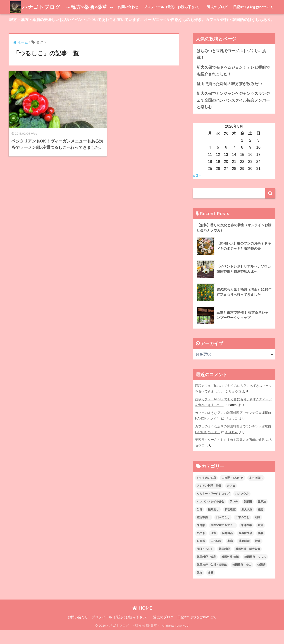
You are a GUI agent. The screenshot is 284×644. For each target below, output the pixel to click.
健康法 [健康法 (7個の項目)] (262, 516)
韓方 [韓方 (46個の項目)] (200, 587)
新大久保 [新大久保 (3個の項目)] (247, 523)
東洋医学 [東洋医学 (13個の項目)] (246, 539)
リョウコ (235, 405)
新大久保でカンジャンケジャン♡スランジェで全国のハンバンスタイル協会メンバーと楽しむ (233, 114)
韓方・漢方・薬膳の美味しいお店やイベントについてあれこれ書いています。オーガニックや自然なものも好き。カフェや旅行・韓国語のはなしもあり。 (142, 34)
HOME (142, 622)
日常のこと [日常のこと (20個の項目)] (242, 531)
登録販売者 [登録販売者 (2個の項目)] (246, 547)
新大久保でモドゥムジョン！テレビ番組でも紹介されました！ (233, 85)
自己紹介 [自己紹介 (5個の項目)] (216, 555)
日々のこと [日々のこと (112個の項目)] (223, 531)
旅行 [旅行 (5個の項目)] (261, 523)
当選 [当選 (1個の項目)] (200, 523)
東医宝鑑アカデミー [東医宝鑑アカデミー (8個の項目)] (223, 539)
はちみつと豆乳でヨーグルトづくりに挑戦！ (231, 68)
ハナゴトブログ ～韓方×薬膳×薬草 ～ (64, 7)
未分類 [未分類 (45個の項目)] (201, 539)
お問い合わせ (128, 21)
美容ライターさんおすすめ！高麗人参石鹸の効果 (230, 454)
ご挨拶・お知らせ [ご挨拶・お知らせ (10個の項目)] (232, 492)
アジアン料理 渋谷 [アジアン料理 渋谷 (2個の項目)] (209, 500)
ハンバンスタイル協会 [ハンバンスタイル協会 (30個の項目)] (210, 516)
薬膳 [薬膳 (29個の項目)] (230, 555)
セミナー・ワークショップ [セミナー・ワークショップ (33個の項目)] (213, 508)
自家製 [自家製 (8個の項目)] (201, 555)
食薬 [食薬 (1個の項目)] (211, 587)
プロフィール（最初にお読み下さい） (173, 21)
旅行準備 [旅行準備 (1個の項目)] (204, 531)
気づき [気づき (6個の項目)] (201, 547)
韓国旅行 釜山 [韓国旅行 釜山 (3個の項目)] (242, 579)
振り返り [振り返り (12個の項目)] (213, 523)
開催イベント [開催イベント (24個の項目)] (205, 563)
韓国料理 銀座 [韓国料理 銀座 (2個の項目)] (206, 571)
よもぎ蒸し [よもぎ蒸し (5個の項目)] (256, 492)
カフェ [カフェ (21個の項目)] (231, 500)
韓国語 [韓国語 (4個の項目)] (261, 579)
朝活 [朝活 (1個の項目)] (258, 531)
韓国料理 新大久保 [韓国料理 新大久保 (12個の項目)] (248, 563)
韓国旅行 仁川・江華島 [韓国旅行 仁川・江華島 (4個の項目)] (212, 579)
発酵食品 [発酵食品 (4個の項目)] (227, 547)
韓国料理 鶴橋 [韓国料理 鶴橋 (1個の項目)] (230, 571)
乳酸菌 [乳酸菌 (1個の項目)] (248, 516)
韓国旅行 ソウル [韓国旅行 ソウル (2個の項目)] (255, 571)
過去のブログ (217, 21)
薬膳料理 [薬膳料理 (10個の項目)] (244, 555)
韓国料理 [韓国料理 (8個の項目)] (224, 563)
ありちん (231, 446)
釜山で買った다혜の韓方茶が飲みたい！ (231, 98)
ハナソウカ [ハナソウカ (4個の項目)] (242, 508)
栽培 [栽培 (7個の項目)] (260, 539)
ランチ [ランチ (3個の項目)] (234, 516)
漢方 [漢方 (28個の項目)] (213, 547)
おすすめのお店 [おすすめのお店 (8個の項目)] (206, 492)
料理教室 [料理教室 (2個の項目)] (230, 523)
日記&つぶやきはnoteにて (253, 21)
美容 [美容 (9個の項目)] (261, 547)
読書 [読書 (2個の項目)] (258, 555)
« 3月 (197, 190)
